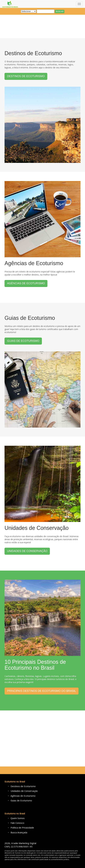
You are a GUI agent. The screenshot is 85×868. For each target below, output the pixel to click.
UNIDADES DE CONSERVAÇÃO (27, 551)
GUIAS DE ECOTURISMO (23, 341)
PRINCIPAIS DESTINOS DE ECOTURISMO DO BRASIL (42, 691)
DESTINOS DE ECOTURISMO (26, 76)
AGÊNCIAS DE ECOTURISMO (26, 283)
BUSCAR (60, 12)
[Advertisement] (42, 738)
